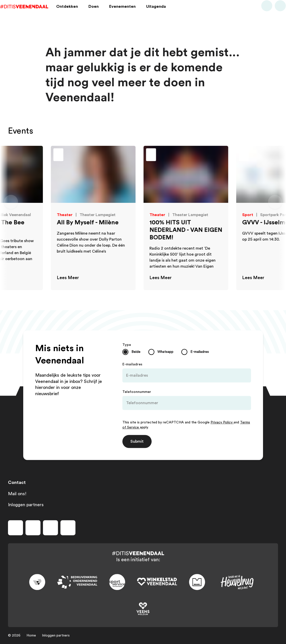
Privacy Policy (222, 422)
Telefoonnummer (137, 392)
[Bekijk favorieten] (273, 13)
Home (31, 635)
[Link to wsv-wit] (157, 582)
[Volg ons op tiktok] (68, 528)
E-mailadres (132, 364)
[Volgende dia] (275, 202)
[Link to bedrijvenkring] (77, 582)
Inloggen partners (26, 505)
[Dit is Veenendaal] (32, 13)
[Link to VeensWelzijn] (143, 609)
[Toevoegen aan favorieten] (82, 155)
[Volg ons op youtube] (50, 528)
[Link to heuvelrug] (237, 582)
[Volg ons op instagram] (33, 528)
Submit (137, 441)
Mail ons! (17, 494)
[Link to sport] (117, 582)
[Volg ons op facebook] (15, 528)
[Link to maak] (197, 582)
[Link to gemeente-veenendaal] (37, 582)
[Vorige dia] (11, 202)
